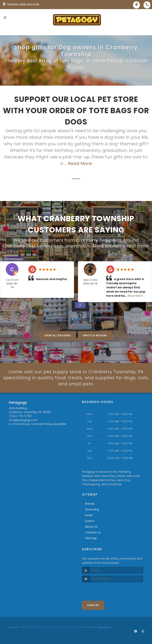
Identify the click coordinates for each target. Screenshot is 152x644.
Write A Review (95, 335)
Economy (115, 246)
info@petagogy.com (23, 420)
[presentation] (103, 590)
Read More (80, 163)
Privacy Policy (43, 627)
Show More (135, 296)
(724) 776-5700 (20, 416)
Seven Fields (50, 246)
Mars (98, 246)
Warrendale (78, 246)
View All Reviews (58, 335)
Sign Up (93, 605)
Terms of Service (67, 627)
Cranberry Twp (19, 246)
